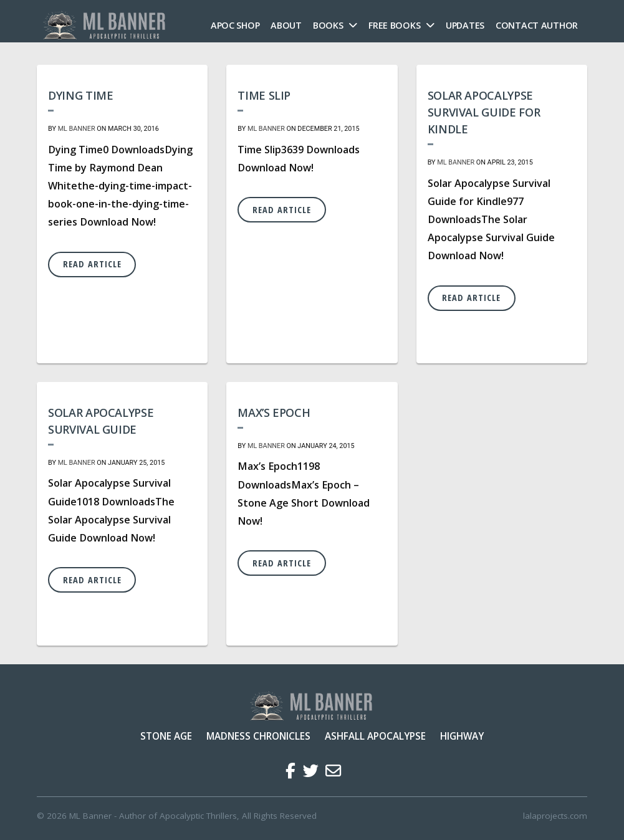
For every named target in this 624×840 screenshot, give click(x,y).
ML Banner (77, 129)
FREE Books (394, 25)
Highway (462, 736)
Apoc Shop (235, 25)
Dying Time (80, 95)
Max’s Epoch (274, 413)
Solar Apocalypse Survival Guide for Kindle (484, 112)
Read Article (92, 264)
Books (328, 25)
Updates (465, 25)
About (286, 25)
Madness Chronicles (258, 736)
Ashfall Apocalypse (375, 736)
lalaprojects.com (555, 816)
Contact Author (537, 25)
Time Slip (264, 95)
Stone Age (166, 736)
